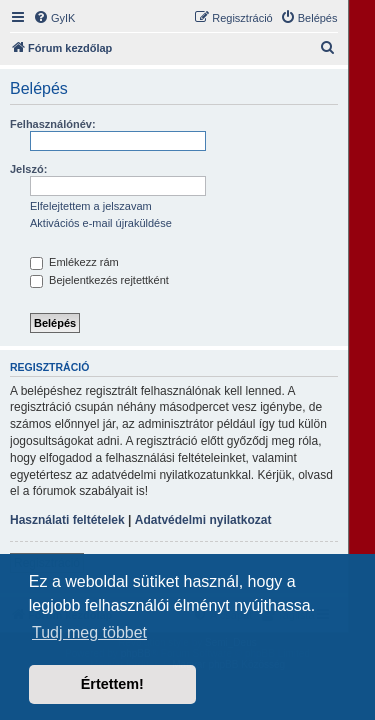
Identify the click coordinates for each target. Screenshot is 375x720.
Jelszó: (28, 169)
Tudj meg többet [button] (89, 632)
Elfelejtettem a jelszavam (91, 206)
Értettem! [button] (112, 684)
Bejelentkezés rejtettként (99, 280)
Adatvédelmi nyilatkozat (203, 520)
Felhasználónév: (53, 124)
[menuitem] (54, 18)
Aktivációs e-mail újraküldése (101, 223)
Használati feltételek (67, 520)
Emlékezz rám (74, 262)
